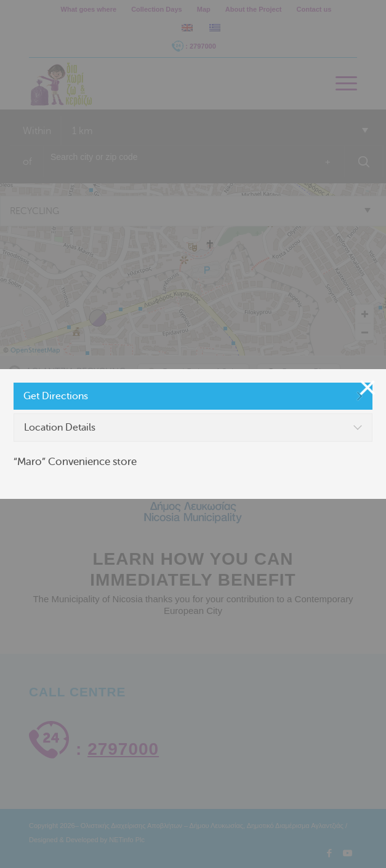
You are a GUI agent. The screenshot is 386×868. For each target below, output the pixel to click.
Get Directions (56, 396)
